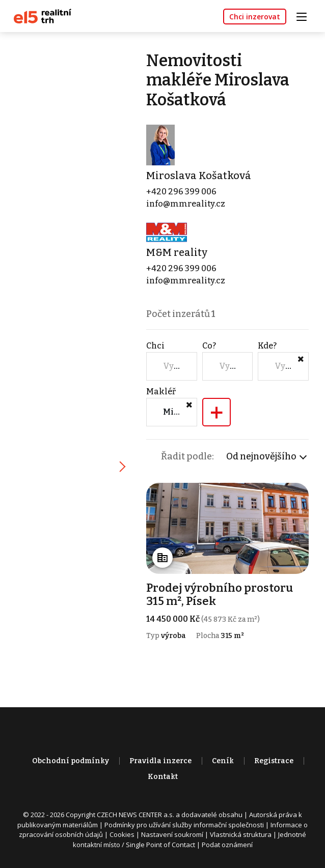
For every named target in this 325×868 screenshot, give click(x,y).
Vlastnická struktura (241, 834)
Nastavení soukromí (172, 834)
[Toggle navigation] (305, 16)
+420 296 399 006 (181, 192)
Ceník (223, 761)
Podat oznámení (227, 845)
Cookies (122, 834)
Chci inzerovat (255, 17)
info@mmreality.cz (186, 204)
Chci (155, 346)
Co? (209, 346)
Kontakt (163, 777)
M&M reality (177, 252)
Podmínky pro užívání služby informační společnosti (184, 825)
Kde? (267, 346)
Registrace (274, 761)
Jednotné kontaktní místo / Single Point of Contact (190, 840)
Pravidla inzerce (160, 761)
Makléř (161, 392)
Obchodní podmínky (71, 761)
